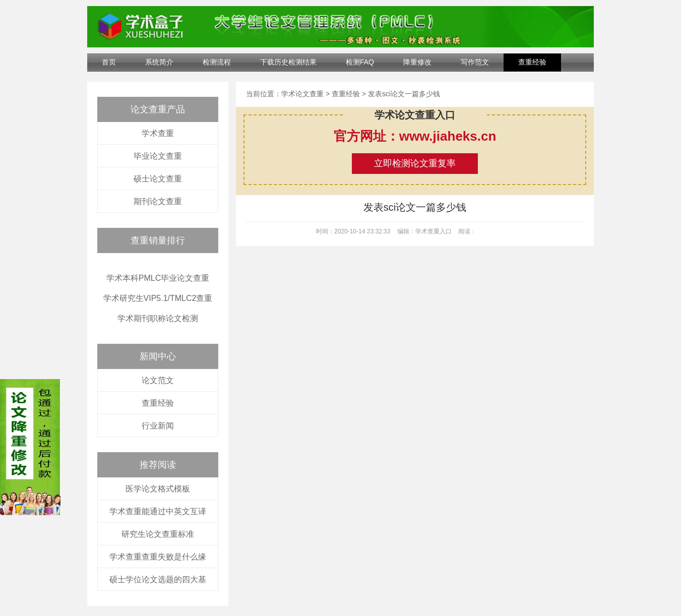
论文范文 (158, 380)
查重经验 (532, 62)
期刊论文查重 (158, 201)
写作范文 (475, 62)
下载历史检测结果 (288, 62)
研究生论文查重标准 (158, 534)
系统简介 (159, 62)
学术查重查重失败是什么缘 (158, 557)
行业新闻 (158, 426)
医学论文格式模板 (158, 489)
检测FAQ (360, 62)
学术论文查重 (302, 94)
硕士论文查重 (158, 179)
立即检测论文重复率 (415, 163)
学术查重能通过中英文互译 (158, 511)
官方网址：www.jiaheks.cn (415, 136)
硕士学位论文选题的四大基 (158, 579)
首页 (109, 62)
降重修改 (417, 62)
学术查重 (158, 133)
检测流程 (217, 62)
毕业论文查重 (158, 156)
